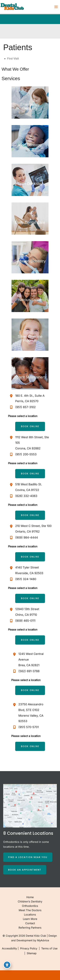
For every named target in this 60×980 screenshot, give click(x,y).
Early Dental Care (30, 222)
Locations (30, 915)
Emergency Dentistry (30, 106)
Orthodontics (30, 906)
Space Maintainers (30, 377)
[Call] (22, 407)
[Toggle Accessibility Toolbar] (7, 965)
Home (30, 897)
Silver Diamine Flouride (30, 338)
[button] (30, 426)
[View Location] (12, 396)
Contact (30, 923)
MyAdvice (43, 940)
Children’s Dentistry (30, 902)
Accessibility (9, 948)
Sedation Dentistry (30, 261)
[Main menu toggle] (56, 7)
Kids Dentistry (30, 145)
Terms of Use (49, 948)
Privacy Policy (29, 948)
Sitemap (31, 953)
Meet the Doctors (30, 910)
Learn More (30, 919)
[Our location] (56, 975)
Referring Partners (30, 928)
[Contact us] (47, 975)
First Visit (13, 59)
